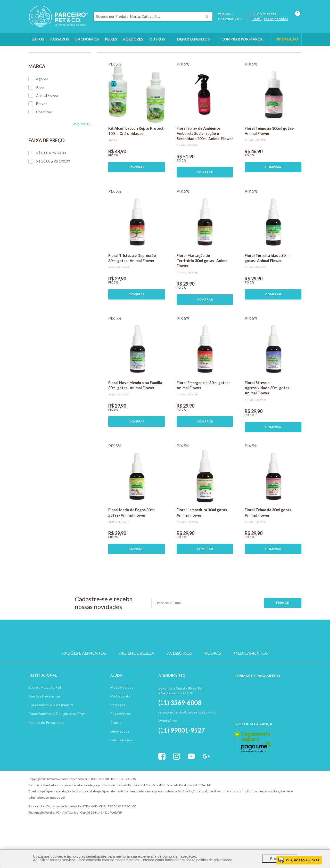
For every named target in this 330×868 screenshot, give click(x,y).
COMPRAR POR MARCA (242, 39)
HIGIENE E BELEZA (137, 682)
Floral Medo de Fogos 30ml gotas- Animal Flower (131, 542)
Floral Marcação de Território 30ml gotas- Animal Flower (203, 290)
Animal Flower (43, 125)
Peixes (111, 39)
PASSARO (165, 664)
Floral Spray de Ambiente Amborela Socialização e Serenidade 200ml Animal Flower (205, 163)
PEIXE (214, 664)
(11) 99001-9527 (230, 19)
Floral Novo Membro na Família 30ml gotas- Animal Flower (135, 414)
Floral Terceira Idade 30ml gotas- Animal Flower (267, 287)
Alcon (37, 116)
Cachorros (87, 39)
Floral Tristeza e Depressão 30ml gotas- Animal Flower (132, 287)
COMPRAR (137, 196)
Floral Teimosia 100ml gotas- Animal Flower (270, 160)
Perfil (257, 19)
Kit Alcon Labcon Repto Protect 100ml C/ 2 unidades (136, 160)
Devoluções (120, 760)
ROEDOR (190, 664)
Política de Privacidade (46, 752)
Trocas (116, 752)
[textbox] (153, 16)
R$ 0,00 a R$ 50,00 (47, 182)
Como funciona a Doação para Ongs (57, 743)
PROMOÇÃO (287, 39)
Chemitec (40, 141)
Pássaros (60, 39)
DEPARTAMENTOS (193, 39)
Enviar (283, 632)
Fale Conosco (121, 769)
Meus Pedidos (122, 716)
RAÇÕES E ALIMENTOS (84, 682)
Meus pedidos (276, 19)
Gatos (38, 39)
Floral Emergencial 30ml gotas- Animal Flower (203, 414)
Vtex (259, 808)
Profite (287, 808)
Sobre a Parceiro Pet (45, 716)
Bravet (38, 133)
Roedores (133, 39)
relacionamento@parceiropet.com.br (188, 741)
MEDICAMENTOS (251, 682)
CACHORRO (116, 664)
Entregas (118, 734)
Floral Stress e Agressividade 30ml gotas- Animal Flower (268, 417)
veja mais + (82, 153)
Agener (38, 108)
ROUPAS (213, 682)
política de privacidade (214, 860)
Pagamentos (121, 743)
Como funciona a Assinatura (51, 734)
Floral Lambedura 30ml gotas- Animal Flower (203, 542)
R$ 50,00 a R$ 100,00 (49, 190)
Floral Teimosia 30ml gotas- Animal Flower (269, 542)
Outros (157, 39)
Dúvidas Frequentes (45, 725)
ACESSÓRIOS (179, 682)
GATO (140, 664)
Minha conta (120, 725)
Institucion (40, 704)
